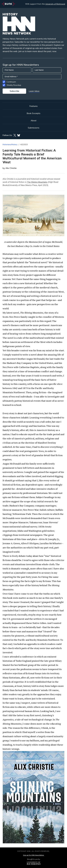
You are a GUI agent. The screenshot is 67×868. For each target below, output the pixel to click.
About (34, 120)
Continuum (11, 82)
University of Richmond (55, 4)
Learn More (34, 91)
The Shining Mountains (37, 182)
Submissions (34, 128)
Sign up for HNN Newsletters (33, 855)
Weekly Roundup (14, 85)
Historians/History (10, 144)
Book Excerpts (33, 113)
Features (33, 106)
